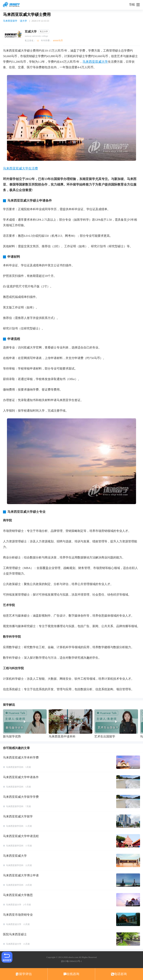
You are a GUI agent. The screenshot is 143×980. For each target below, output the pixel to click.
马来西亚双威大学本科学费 (21, 758)
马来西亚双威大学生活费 (20, 168)
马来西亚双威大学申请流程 (21, 836)
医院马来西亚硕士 (15, 934)
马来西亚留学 (10, 21)
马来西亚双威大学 (95, 62)
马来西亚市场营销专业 (18, 915)
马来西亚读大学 (14, 905)
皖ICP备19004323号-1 (71, 961)
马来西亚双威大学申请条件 (21, 777)
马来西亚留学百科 (15, 767)
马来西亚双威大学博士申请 (21, 875)
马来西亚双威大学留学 (18, 816)
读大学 (23, 21)
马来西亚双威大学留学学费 (21, 797)
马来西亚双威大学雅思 (18, 895)
